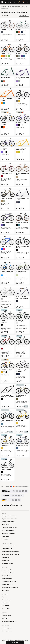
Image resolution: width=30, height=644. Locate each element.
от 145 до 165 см (5, 129)
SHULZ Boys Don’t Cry (22, 54)
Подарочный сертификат (10, 587)
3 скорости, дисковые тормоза (6, 35)
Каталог (9, 7)
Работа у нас (6, 603)
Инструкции (6, 557)
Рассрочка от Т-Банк (8, 573)
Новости (4, 597)
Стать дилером (7, 631)
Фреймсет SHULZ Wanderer (6, 78)
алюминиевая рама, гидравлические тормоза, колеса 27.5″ (22, 327)
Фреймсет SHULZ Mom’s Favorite (21, 149)
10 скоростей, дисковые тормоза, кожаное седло (22, 228)
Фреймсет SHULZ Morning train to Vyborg (23, 298)
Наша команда (6, 600)
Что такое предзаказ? (9, 582)
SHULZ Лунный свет (22, 446)
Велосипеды (16, 7)
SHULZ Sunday (5, 346)
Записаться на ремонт (9, 546)
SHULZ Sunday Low (21, 346)
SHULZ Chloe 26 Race (22, 123)
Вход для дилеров (7, 628)
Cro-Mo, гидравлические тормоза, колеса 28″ (22, 451)
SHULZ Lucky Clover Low (5, 321)
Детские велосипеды (9, 522)
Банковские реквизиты (9, 621)
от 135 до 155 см (20, 128)
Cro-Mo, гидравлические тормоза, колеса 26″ (7, 427)
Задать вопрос (6, 615)
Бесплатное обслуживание (10, 554)
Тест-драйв (5, 590)
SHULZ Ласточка (6, 470)
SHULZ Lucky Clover (7, 173)
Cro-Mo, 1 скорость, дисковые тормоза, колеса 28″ (6, 179)
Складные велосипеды (9, 516)
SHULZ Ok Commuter (22, 223)
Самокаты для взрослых (9, 527)
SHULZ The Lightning (7, 223)
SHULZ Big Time (20, 321)
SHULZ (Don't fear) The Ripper (23, 247)
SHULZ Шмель (20, 420)
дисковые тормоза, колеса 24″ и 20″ (6, 204)
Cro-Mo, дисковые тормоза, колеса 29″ (6, 59)
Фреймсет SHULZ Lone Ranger (7, 100)
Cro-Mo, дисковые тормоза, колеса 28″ (21, 35)
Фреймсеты (5, 525)
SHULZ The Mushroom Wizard (7, 272)
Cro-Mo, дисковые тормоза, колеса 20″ (21, 426)
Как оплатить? (6, 570)
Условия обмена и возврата (10, 552)
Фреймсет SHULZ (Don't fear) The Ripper (7, 396)
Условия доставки (7, 579)
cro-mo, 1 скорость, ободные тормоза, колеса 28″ (6, 252)
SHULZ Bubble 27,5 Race (5, 123)
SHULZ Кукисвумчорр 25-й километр (7, 421)
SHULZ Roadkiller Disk (7, 30)
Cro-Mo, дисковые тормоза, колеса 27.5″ (22, 59)
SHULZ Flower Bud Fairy (21, 272)
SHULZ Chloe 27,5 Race (5, 149)
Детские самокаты (8, 530)
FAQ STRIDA (5, 609)
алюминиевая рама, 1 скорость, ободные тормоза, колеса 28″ (6, 303)
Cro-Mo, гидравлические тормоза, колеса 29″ (22, 253)
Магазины (5, 618)
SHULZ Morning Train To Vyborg (22, 371)
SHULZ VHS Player (6, 297)
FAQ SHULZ (5, 606)
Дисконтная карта (8, 584)
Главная (4, 7)
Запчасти (5, 539)
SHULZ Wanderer (21, 30)
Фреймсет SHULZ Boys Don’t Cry (23, 78)
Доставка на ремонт (8, 563)
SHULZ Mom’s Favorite (22, 99)
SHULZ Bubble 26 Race (7, 370)
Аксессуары (5, 536)
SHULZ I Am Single (6, 246)
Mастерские (6, 560)
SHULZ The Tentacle (7, 199)
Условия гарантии (7, 549)
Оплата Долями (7, 576)
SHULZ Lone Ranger (6, 54)
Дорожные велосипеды (9, 519)
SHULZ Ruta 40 (5, 446)
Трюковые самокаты (8, 533)
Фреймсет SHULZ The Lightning (22, 199)
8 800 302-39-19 (12, 505)
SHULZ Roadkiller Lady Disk (22, 174)
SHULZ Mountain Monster (21, 396)
